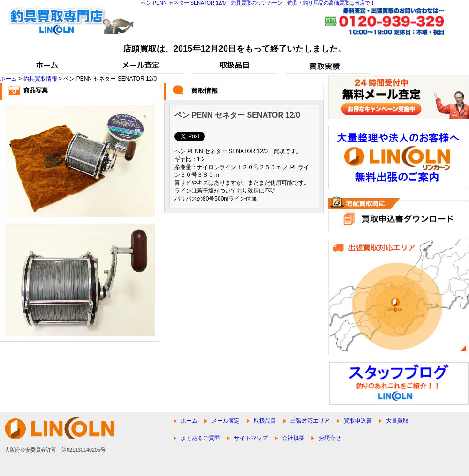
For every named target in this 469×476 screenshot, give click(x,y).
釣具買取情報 (40, 79)
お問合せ (330, 438)
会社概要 (293, 438)
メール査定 (226, 421)
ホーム (8, 79)
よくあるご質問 (200, 438)
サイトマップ (251, 438)
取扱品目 (265, 421)
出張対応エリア (310, 421)
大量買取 (397, 421)
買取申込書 (358, 421)
